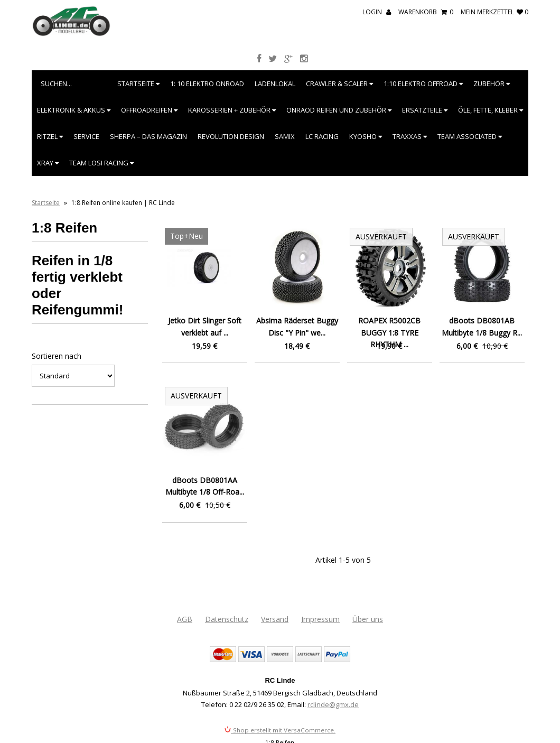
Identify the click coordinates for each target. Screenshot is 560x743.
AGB (185, 619)
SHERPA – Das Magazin (148, 136)
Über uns (368, 619)
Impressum (320, 619)
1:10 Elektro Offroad (423, 83)
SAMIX (285, 136)
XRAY (48, 163)
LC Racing (322, 136)
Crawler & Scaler (339, 83)
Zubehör (492, 83)
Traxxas (410, 136)
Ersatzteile (425, 110)
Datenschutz (227, 619)
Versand (275, 619)
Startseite (138, 83)
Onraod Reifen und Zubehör (339, 110)
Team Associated (470, 136)
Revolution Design (231, 136)
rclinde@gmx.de (333, 704)
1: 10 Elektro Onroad (207, 83)
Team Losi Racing (101, 163)
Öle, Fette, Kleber (491, 110)
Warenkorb (426, 12)
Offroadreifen (149, 110)
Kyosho (366, 136)
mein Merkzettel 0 (494, 12)
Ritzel (50, 136)
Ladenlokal (275, 83)
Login (377, 12)
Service (86, 136)
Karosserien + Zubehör (232, 110)
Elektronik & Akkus (74, 110)
